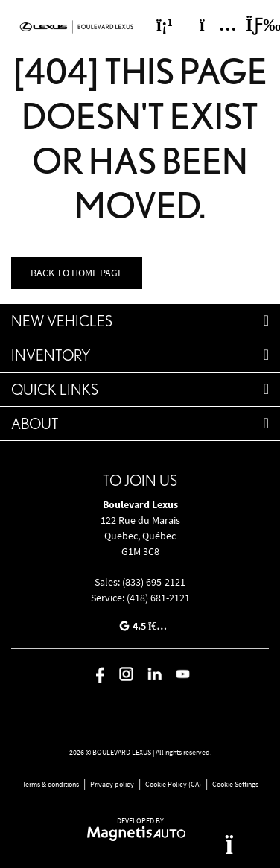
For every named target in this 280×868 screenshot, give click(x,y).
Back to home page (77, 273)
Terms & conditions (51, 784)
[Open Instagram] (126, 674)
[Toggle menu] (251, 25)
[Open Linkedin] (155, 674)
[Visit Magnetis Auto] (140, 833)
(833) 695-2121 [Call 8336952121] (154, 582)
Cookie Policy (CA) (173, 784)
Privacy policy (112, 784)
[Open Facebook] (98, 674)
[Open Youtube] (183, 674)
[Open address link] (140, 536)
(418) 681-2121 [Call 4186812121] (158, 598)
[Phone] (165, 25)
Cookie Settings (235, 784)
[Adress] (211, 25)
